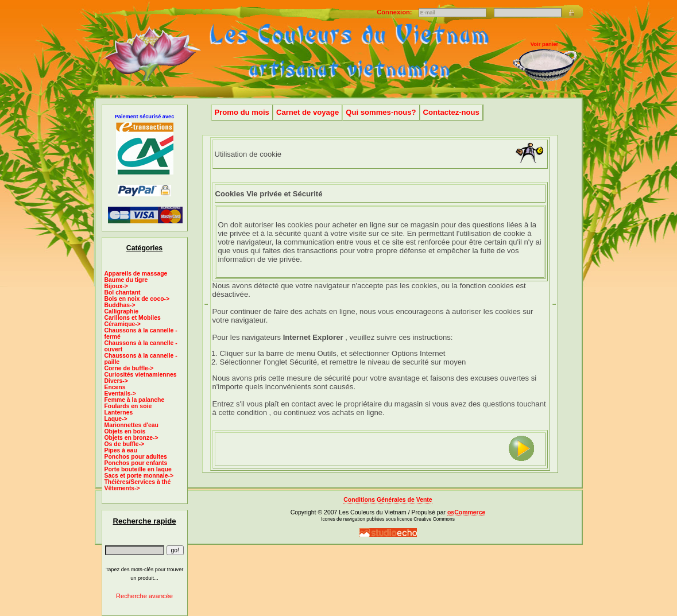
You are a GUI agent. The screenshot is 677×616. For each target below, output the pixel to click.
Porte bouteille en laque (138, 469)
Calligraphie (122, 311)
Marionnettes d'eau (131, 425)
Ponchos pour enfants (136, 463)
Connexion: (395, 12)
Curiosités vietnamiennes (141, 375)
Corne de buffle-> (129, 368)
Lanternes (119, 412)
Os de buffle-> (125, 444)
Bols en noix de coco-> (137, 299)
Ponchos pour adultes (136, 457)
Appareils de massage (136, 274)
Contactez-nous (451, 112)
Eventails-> (120, 394)
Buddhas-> (120, 305)
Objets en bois (125, 431)
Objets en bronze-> (131, 438)
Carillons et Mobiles (133, 318)
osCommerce (466, 512)
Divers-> (116, 381)
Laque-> (116, 419)
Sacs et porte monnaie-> (139, 476)
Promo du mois (242, 112)
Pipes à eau (121, 450)
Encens (115, 387)
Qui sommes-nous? (381, 112)
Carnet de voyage (307, 112)
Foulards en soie (128, 406)
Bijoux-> (116, 286)
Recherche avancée (144, 596)
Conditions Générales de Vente (388, 500)
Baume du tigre (126, 280)
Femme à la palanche (135, 400)
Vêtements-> (122, 488)
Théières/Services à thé (138, 482)
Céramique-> (123, 324)
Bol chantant (123, 292)
